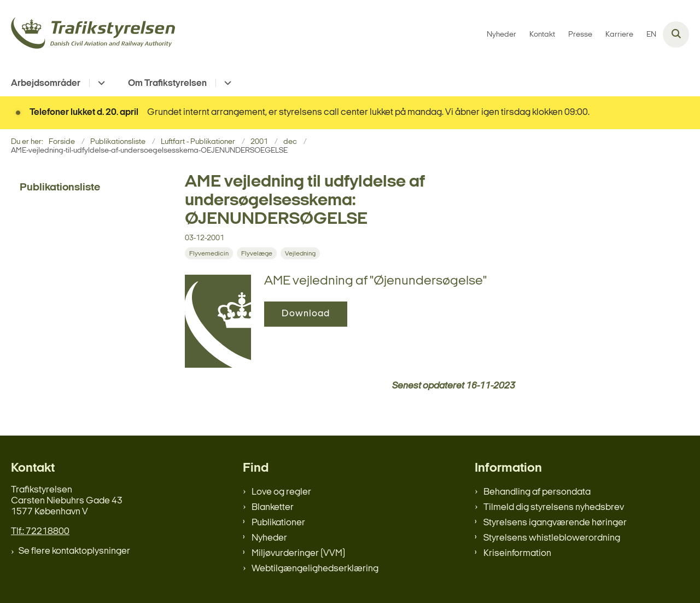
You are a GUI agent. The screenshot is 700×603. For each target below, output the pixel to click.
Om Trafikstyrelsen (167, 83)
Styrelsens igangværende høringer (555, 523)
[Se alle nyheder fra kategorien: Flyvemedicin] (210, 254)
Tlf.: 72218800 (40, 532)
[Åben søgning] (676, 34)
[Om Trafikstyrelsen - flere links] (226, 83)
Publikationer (278, 523)
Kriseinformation (517, 553)
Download (306, 314)
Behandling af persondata (537, 492)
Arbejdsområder (46, 83)
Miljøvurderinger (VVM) (298, 553)
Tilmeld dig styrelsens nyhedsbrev (554, 508)
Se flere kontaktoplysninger (74, 551)
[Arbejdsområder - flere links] (100, 83)
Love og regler (281, 492)
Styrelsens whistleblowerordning (552, 538)
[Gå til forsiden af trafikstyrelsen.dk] (93, 35)
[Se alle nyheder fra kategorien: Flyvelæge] (258, 254)
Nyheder (269, 538)
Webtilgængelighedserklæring (315, 569)
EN (651, 35)
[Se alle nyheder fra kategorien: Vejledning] (301, 254)
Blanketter (273, 508)
